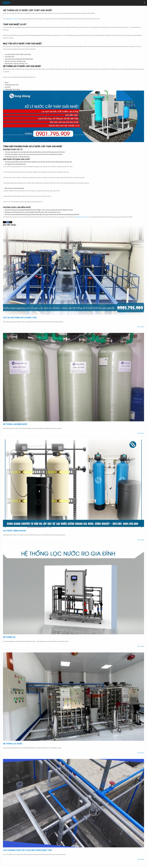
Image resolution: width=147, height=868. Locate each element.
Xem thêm (141, 327)
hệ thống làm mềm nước (82, 217)
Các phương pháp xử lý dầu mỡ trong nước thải (27, 850)
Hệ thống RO (9, 637)
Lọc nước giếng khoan (14, 531)
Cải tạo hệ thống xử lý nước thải (20, 318)
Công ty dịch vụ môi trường (12, 19)
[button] (4, 222)
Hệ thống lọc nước (13, 744)
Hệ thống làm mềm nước (15, 424)
